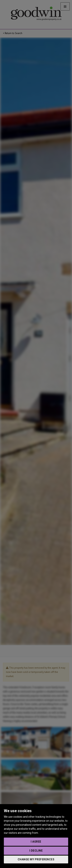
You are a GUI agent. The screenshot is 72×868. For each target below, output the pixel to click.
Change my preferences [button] (36, 859)
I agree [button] (36, 842)
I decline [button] (36, 851)
